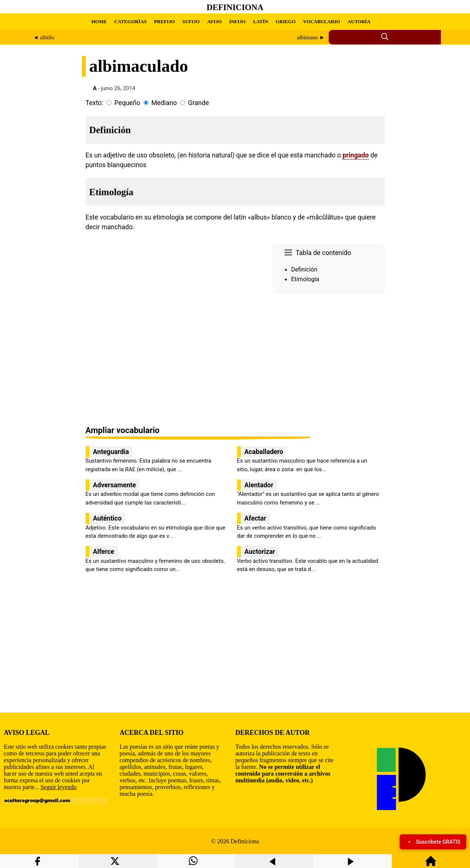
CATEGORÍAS (130, 22)
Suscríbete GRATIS (433, 842)
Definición (304, 269)
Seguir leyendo (58, 787)
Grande (199, 103)
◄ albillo (44, 37)
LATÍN (261, 22)
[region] (329, 361)
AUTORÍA (359, 22)
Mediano (164, 103)
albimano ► (311, 37)
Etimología (305, 279)
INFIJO (237, 22)
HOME (99, 22)
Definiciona (235, 7)
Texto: (95, 103)
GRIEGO (285, 22)
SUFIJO (191, 22)
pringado (356, 155)
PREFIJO (165, 22)
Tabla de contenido (324, 253)
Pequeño (127, 103)
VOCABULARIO (322, 22)
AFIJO (214, 22)
